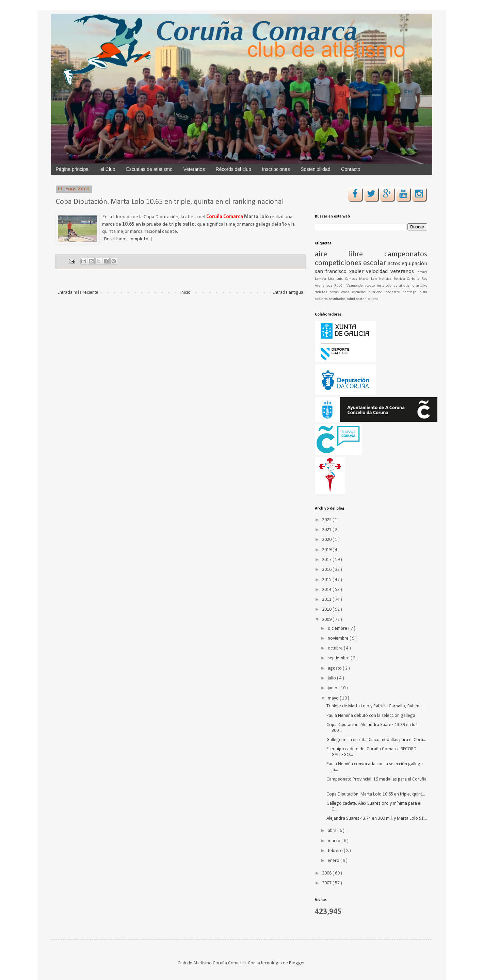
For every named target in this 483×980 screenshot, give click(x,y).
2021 (327, 530)
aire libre (350, 254)
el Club (108, 169)
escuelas (360, 292)
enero (334, 861)
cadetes (322, 292)
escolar (375, 263)
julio (332, 678)
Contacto (351, 169)
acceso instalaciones (382, 286)
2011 (327, 600)
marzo (335, 841)
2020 (327, 540)
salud (351, 299)
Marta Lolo (369, 279)
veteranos (404, 271)
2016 (327, 570)
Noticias (386, 279)
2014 (327, 590)
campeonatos (406, 254)
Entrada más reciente (78, 293)
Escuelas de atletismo (149, 169)
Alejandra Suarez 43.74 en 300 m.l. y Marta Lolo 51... (377, 818)
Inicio (186, 293)
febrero (336, 851)
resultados (338, 299)
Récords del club (234, 169)
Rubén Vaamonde (350, 286)
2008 (327, 873)
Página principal (73, 169)
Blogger (297, 963)
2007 (327, 883)
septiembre (339, 658)
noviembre (339, 638)
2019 (327, 550)
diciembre (338, 629)
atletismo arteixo (413, 286)
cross (347, 292)
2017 (327, 560)
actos (395, 264)
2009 (327, 620)
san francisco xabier (341, 271)
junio (333, 688)
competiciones (339, 263)
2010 (327, 609)
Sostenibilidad (315, 169)
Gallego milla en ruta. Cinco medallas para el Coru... (376, 740)
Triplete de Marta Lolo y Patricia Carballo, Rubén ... (375, 706)
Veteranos (194, 169)
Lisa (332, 279)
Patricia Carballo (408, 279)
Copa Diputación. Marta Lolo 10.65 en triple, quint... (376, 794)
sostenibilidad (367, 299)
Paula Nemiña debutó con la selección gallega (371, 716)
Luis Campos (348, 279)
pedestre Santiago (402, 292)
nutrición (377, 292)
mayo (334, 698)
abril (333, 831)
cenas (336, 292)
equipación (414, 264)
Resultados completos (127, 239)
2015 (327, 580)
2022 (327, 520)
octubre (336, 648)
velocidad (378, 271)
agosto (335, 668)
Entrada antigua (288, 293)
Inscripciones (276, 169)
